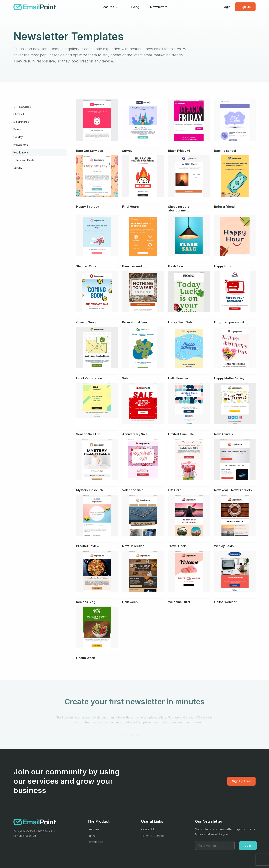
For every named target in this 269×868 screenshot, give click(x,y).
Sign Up (245, 7)
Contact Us (149, 829)
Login (226, 7)
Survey (18, 168)
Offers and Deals (24, 160)
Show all (19, 114)
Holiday (18, 137)
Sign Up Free (241, 781)
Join (248, 846)
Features (93, 829)
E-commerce (21, 122)
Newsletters (159, 7)
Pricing (134, 7)
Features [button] (108, 7)
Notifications (21, 152)
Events (18, 129)
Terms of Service (153, 836)
